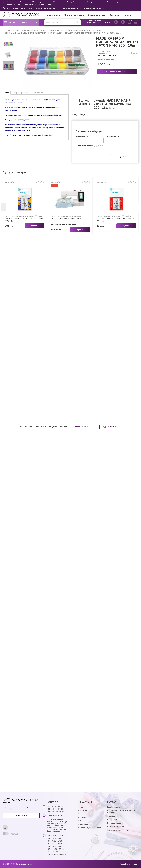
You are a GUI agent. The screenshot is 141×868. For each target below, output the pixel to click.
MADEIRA (112, 55)
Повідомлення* (113, 143)
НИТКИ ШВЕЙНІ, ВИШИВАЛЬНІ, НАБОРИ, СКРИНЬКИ (79, 30)
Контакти (115, 15)
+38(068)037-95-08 (29, 5)
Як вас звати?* (82, 143)
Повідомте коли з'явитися (117, 72)
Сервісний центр (97, 15)
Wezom (136, 864)
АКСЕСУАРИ (48, 30)
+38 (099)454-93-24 (45, 5)
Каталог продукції (32, 30)
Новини (128, 15)
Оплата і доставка (74, 15)
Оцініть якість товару (84, 152)
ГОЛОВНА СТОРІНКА (12, 30)
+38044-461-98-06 (13, 5)
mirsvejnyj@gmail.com (57, 815)
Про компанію (53, 15)
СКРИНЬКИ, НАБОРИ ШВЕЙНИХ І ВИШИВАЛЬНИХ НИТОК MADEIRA (33, 33)
